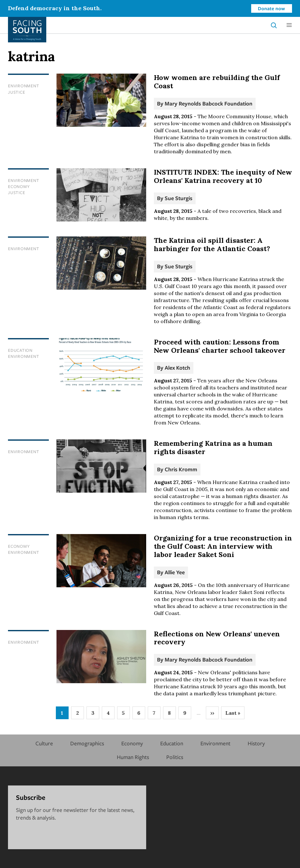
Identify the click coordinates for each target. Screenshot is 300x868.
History (256, 743)
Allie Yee (175, 572)
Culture (44, 743)
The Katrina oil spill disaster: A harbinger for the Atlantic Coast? (212, 244)
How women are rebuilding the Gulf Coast (217, 82)
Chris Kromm (181, 469)
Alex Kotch (177, 368)
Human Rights (133, 757)
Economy (19, 186)
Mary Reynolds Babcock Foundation (209, 103)
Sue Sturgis (179, 198)
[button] (289, 25)
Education (20, 350)
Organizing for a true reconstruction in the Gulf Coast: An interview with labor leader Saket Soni (223, 546)
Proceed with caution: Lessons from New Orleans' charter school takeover (220, 346)
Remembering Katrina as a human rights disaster (213, 447)
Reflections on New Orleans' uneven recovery (217, 638)
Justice (16, 92)
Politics (175, 757)
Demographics (87, 743)
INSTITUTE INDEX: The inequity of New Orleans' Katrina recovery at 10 (223, 176)
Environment (23, 86)
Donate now (271, 8)
